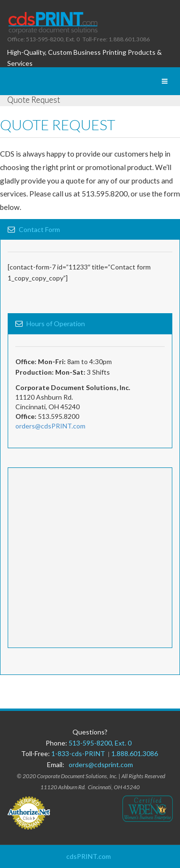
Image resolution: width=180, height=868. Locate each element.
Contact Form (39, 229)
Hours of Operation (56, 324)
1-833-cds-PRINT (80, 753)
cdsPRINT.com (89, 856)
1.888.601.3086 (135, 753)
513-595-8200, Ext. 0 (100, 743)
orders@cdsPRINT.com (50, 426)
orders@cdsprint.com (101, 764)
